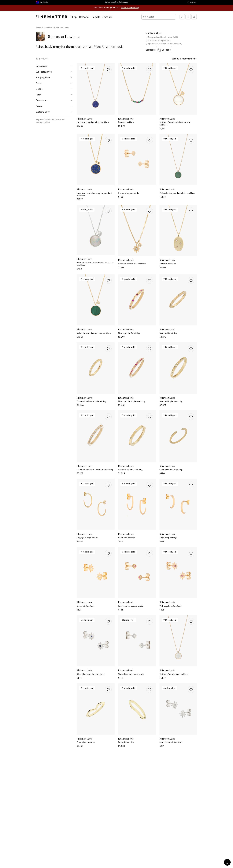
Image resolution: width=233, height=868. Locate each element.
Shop (74, 17)
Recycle (96, 17)
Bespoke (164, 50)
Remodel (84, 17)
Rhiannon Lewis (61, 28)
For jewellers (192, 2)
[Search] (159, 17)
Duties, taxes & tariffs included (116, 2)
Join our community (130, 8)
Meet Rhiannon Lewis (108, 47)
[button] (108, 70)
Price (54, 83)
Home (38, 28)
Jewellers (108, 17)
